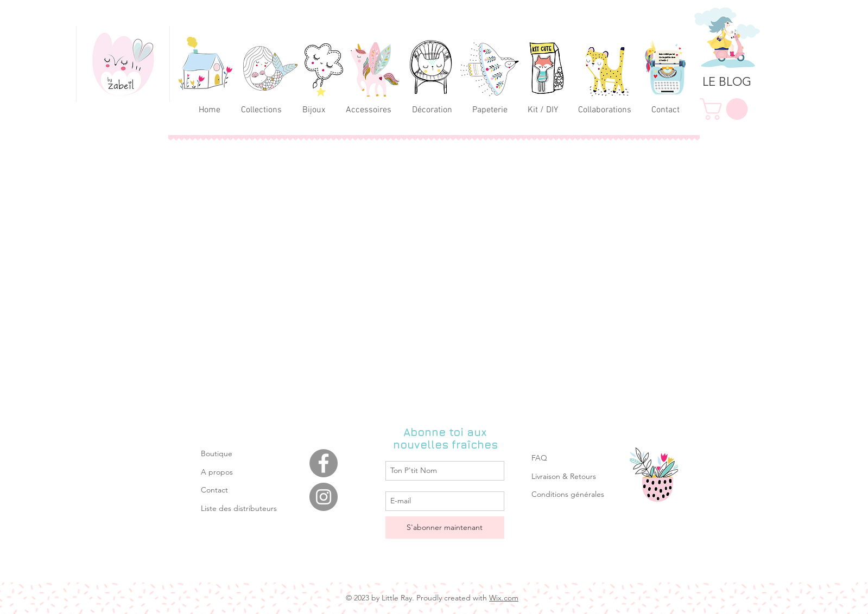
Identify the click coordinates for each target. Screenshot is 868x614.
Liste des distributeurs (239, 508)
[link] (726, 109)
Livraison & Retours (564, 476)
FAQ (539, 458)
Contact (214, 490)
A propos (217, 472)
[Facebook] (324, 463)
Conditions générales (568, 494)
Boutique (217, 453)
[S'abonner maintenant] (445, 527)
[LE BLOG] (727, 82)
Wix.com (504, 598)
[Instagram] (324, 497)
